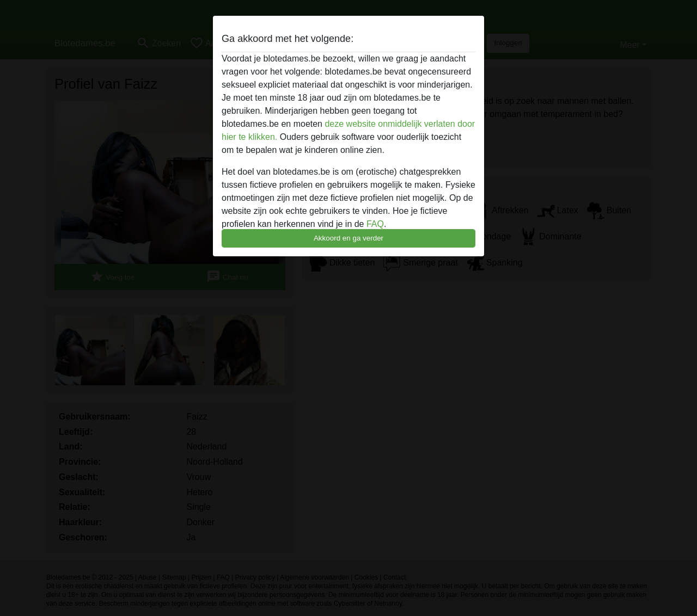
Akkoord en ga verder (348, 238)
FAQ (375, 224)
